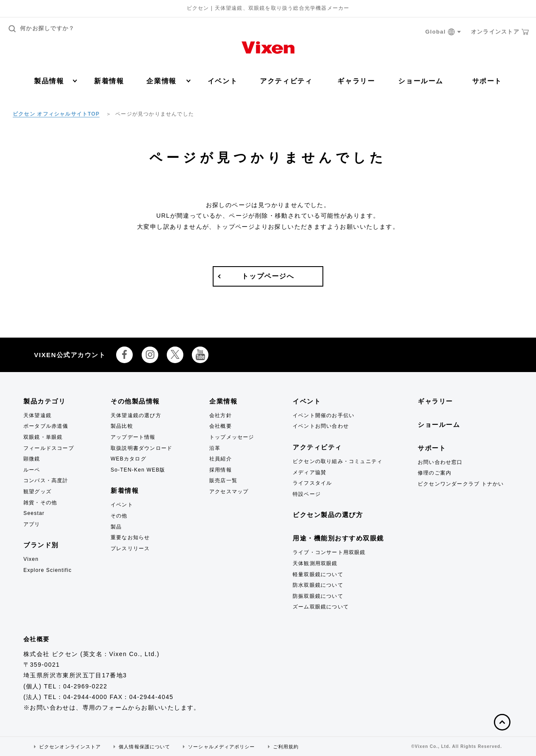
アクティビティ (286, 81)
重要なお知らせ (130, 537)
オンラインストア (500, 32)
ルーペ (32, 470)
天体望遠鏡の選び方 (136, 415)
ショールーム (421, 81)
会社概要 (221, 426)
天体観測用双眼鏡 (315, 563)
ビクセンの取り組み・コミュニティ (338, 461)
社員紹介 (221, 459)
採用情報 (221, 470)
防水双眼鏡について (318, 585)
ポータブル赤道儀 (46, 426)
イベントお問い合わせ (321, 426)
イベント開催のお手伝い (324, 415)
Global (443, 32)
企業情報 (168, 81)
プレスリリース (130, 549)
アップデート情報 (133, 437)
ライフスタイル (312, 483)
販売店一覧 (223, 480)
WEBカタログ (128, 459)
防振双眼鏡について (318, 596)
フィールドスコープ (49, 448)
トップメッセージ (232, 437)
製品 (116, 527)
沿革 (215, 448)
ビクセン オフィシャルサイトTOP (56, 114)
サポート (487, 81)
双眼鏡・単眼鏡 (43, 437)
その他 (119, 516)
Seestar (34, 513)
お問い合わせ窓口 (440, 462)
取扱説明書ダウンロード (141, 448)
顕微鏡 (32, 459)
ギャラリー (356, 81)
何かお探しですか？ (42, 29)
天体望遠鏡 (37, 415)
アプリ (32, 524)
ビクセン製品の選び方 (328, 515)
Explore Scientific (48, 570)
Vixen (31, 559)
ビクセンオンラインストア (70, 747)
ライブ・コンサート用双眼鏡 (329, 552)
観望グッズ (37, 492)
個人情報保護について (144, 747)
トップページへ (268, 276)
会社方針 (221, 415)
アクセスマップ (229, 492)
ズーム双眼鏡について (321, 607)
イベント (222, 81)
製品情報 (56, 81)
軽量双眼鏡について (318, 574)
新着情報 (109, 81)
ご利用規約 (286, 747)
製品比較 (122, 426)
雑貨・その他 (40, 503)
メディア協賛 (309, 472)
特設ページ (307, 494)
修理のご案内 (435, 473)
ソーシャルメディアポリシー (221, 747)
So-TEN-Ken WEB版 (138, 470)
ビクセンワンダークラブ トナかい (461, 484)
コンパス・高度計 (46, 480)
